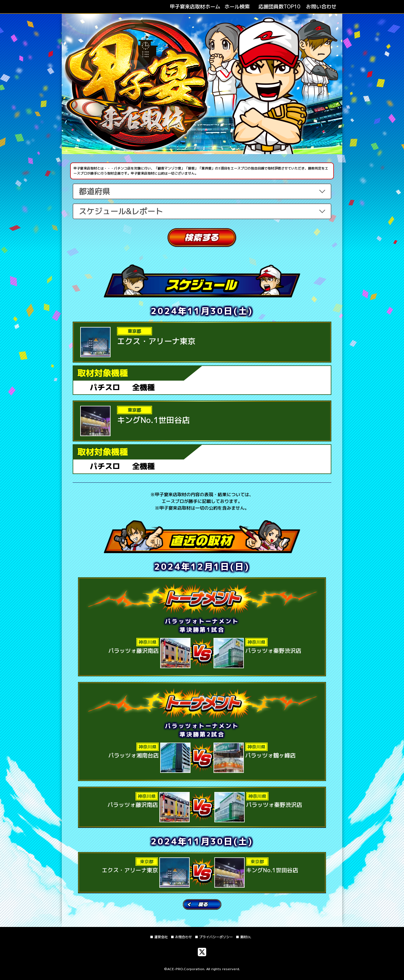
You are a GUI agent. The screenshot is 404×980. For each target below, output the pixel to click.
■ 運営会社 (159, 937)
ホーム (195, 7)
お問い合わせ (321, 7)
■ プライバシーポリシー (214, 937)
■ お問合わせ (181, 937)
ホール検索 (237, 7)
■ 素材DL (244, 937)
